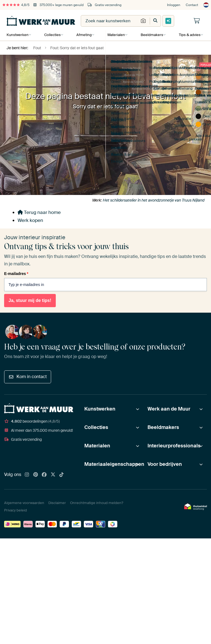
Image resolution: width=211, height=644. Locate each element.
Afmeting (84, 35)
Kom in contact (28, 377)
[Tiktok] (62, 475)
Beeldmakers (151, 35)
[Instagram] (27, 475)
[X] (53, 475)
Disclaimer (57, 503)
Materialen (115, 35)
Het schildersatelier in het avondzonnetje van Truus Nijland (154, 200)
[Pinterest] (36, 475)
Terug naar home (39, 212)
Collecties (52, 35)
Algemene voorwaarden (24, 503)
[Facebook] (44, 475)
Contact (192, 5)
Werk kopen (30, 220)
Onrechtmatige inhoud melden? (97, 503)
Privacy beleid (16, 510)
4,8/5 (16, 5)
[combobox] (110, 21)
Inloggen (174, 5)
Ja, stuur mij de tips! (30, 301)
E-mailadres (16, 274)
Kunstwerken (18, 35)
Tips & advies (188, 35)
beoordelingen (32, 421)
